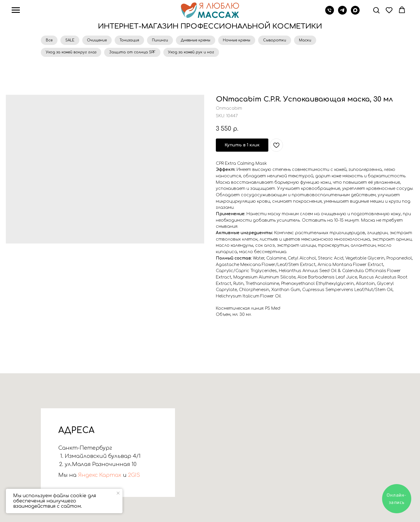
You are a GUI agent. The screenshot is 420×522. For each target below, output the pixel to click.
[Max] (355, 13)
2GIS (133, 477)
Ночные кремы (245, 41)
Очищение (100, 41)
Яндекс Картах (99, 477)
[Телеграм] (342, 13)
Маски (316, 41)
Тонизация (134, 41)
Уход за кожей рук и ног (194, 53)
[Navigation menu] (16, 10)
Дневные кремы (202, 41)
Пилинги (166, 41)
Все (50, 41)
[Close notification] (118, 493)
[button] (376, 10)
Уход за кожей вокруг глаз (72, 53)
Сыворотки (284, 41)
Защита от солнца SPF (134, 53)
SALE (72, 41)
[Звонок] (330, 13)
